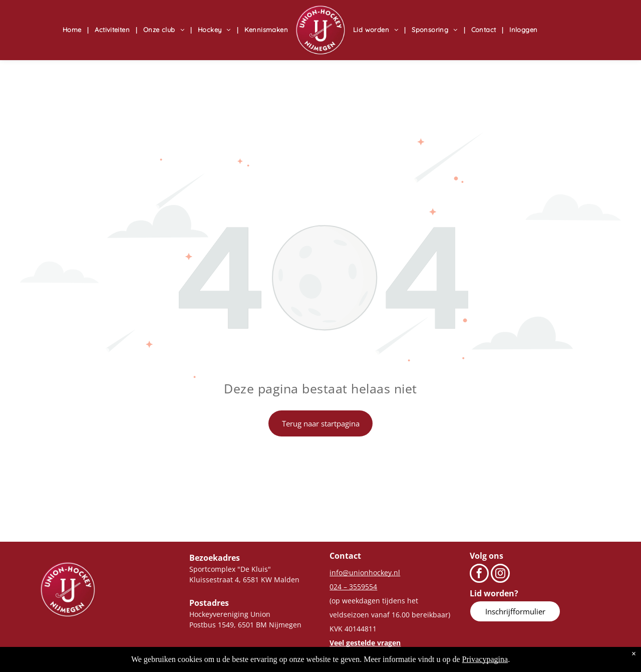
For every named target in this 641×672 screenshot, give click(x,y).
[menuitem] (74, 30)
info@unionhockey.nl (365, 573)
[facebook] (479, 575)
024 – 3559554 (353, 587)
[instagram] (500, 575)
